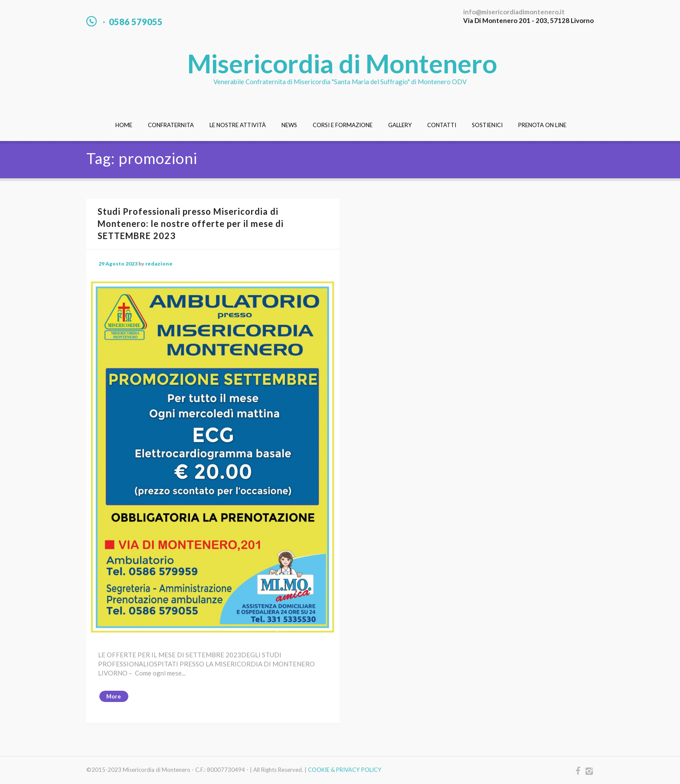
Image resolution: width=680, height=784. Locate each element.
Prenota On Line (542, 125)
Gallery (400, 125)
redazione (159, 264)
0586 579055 (136, 22)
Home (124, 125)
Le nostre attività (238, 125)
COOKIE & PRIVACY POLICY (345, 770)
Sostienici (487, 125)
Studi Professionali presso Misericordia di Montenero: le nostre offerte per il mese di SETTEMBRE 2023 (191, 223)
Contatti (442, 125)
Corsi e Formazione (343, 125)
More (114, 696)
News (289, 125)
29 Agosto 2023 (118, 264)
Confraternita (171, 125)
